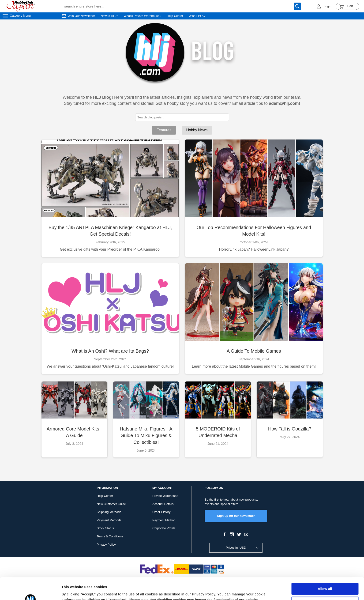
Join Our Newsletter (82, 16)
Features (164, 130)
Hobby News (197, 130)
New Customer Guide (111, 504)
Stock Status (105, 528)
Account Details (163, 504)
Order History (161, 512)
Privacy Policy (106, 545)
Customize (325, 580)
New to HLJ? (109, 16)
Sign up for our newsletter (236, 516)
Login (327, 6)
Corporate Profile (164, 528)
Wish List (197, 16)
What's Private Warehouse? (143, 16)
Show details (72, 591)
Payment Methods (109, 520)
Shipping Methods (109, 512)
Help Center (175, 16)
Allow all (325, 567)
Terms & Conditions (110, 536)
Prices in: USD (236, 548)
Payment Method (164, 520)
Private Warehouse (165, 496)
